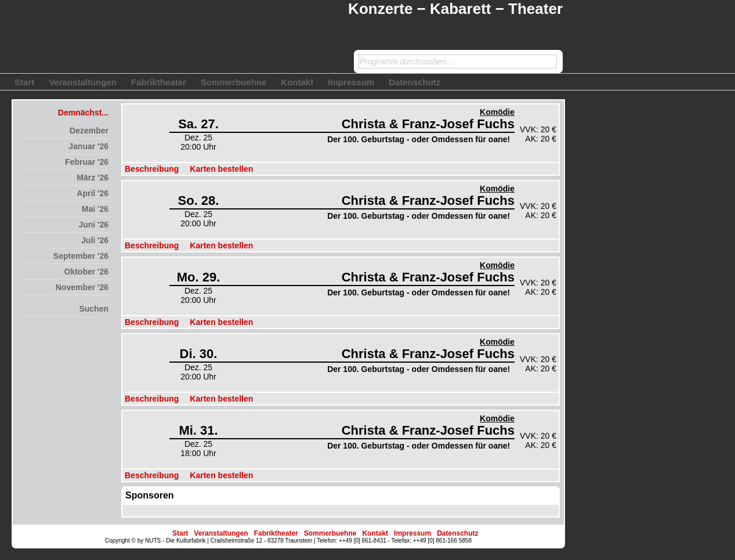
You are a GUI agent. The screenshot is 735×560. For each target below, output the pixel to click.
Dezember (89, 131)
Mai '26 (95, 209)
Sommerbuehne (233, 82)
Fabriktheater (159, 82)
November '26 (82, 287)
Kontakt (297, 82)
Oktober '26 (86, 272)
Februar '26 (87, 162)
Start (24, 82)
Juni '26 (93, 225)
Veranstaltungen (83, 82)
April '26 (93, 193)
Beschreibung (152, 169)
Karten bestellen (221, 169)
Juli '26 (95, 240)
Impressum (351, 82)
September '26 (81, 256)
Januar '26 (88, 146)
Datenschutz (414, 82)
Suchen (94, 309)
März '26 (93, 178)
